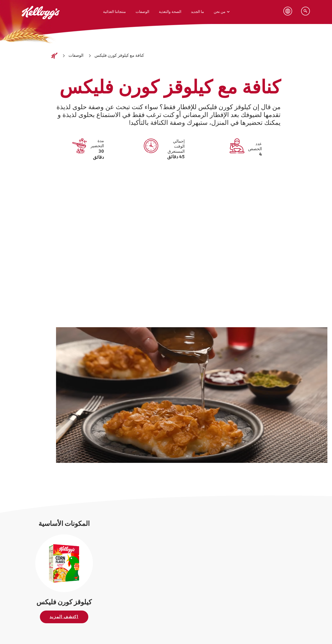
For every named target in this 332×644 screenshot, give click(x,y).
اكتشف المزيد (64, 617)
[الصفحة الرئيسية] (54, 56)
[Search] (305, 11)
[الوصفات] (76, 56)
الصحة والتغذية (170, 12)
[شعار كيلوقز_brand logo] (41, 24)
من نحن (220, 12)
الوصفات (142, 12)
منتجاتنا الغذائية (114, 12)
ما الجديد (197, 12)
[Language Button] (288, 11)
